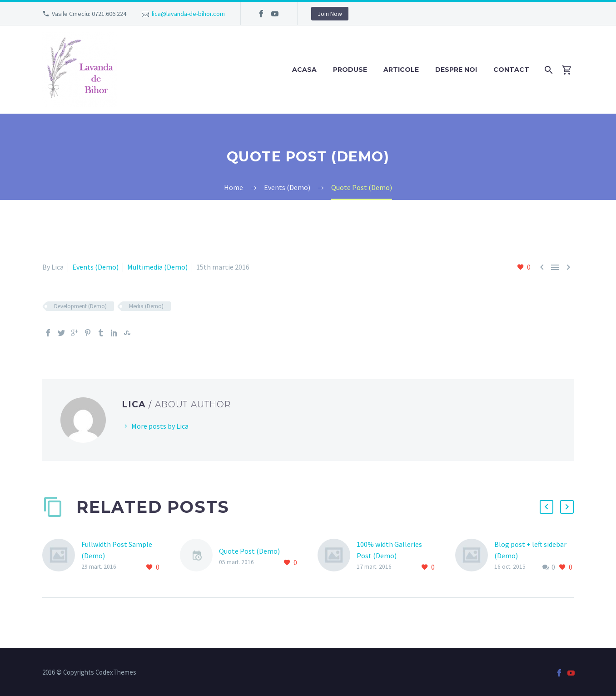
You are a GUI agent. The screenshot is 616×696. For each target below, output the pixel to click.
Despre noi (456, 70)
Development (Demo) (80, 306)
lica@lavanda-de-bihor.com (188, 14)
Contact (511, 70)
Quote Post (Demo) (249, 551)
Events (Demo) (95, 267)
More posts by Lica (160, 426)
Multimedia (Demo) (157, 267)
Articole (401, 70)
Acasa (304, 70)
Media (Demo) (146, 306)
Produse (350, 70)
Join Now (330, 14)
